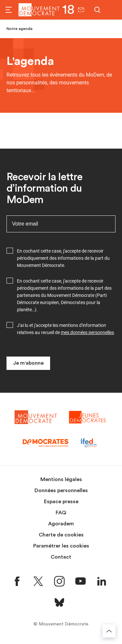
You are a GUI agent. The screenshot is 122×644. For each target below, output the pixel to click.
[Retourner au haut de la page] (109, 631)
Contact (61, 557)
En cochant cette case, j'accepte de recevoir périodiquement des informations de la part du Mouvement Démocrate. (63, 258)
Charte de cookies (61, 535)
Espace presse (61, 502)
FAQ (61, 513)
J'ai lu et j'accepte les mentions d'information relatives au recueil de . (66, 329)
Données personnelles (61, 490)
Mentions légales (61, 479)
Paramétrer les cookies (61, 546)
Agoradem (61, 524)
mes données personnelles (87, 332)
